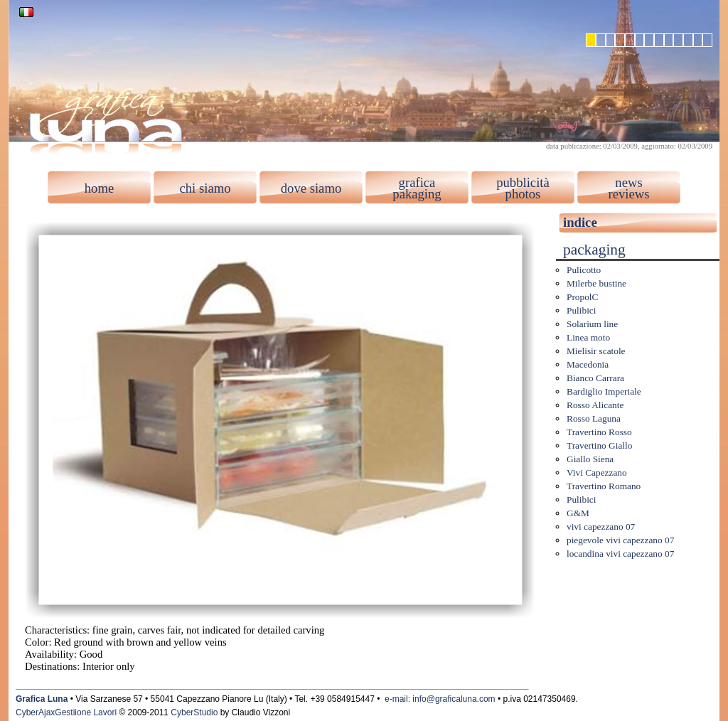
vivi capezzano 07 (601, 527)
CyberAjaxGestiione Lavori (66, 712)
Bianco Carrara (595, 378)
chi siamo (205, 188)
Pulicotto (584, 270)
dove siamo (311, 188)
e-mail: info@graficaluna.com (440, 699)
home (99, 188)
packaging (594, 250)
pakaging (417, 194)
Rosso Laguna (594, 418)
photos (523, 194)
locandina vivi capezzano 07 (620, 554)
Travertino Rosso (599, 432)
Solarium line (592, 324)
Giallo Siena (590, 459)
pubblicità (523, 182)
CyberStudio (194, 712)
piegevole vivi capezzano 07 (620, 540)
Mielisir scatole (596, 351)
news (628, 182)
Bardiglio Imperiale (604, 391)
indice (580, 222)
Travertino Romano (604, 486)
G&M (578, 513)
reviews (628, 194)
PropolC (582, 297)
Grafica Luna (42, 699)
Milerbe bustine (596, 283)
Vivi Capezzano (597, 472)
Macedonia (588, 364)
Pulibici (581, 310)
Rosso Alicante (595, 405)
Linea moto (588, 337)
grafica (417, 182)
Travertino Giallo (599, 445)
